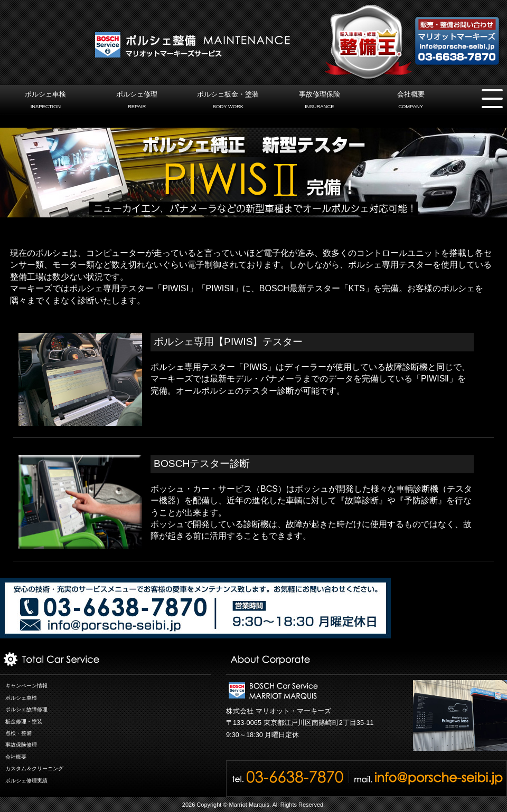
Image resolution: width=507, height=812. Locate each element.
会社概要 (411, 101)
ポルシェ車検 (46, 101)
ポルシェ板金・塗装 (228, 101)
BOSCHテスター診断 (202, 464)
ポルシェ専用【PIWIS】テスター (228, 342)
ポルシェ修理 (137, 101)
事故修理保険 (319, 101)
